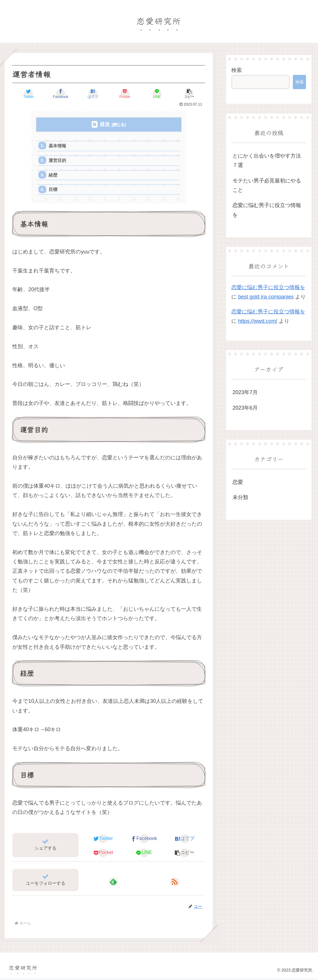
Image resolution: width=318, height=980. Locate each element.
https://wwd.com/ (258, 321)
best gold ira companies (266, 297)
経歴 (53, 176)
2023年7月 (245, 392)
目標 (53, 191)
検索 (237, 70)
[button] (189, 94)
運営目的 (58, 161)
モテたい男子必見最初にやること (267, 185)
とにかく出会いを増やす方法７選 (267, 161)
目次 (105, 124)
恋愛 (238, 482)
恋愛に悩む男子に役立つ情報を (267, 210)
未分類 (240, 497)
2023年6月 (245, 408)
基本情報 (58, 146)
